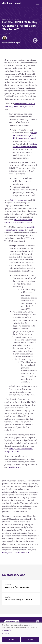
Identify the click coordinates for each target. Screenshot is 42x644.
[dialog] (21, 633)
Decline (11, 640)
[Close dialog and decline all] (40, 624)
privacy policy (7, 630)
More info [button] (5, 634)
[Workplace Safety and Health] (21, 599)
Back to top (11, 622)
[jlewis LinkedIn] (38, 622)
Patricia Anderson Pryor (11, 43)
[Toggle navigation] (37, 3)
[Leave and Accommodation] (21, 586)
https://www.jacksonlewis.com (16, 552)
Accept (30, 640)
